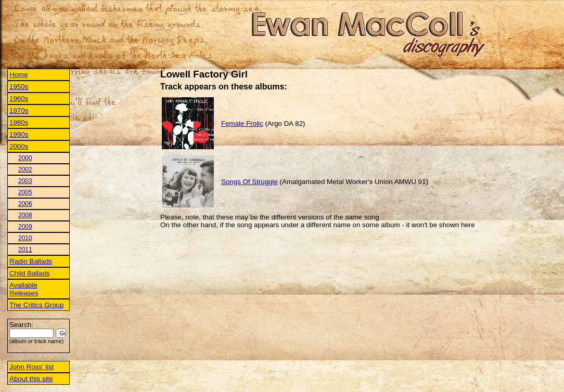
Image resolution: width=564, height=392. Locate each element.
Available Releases (24, 289)
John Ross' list (32, 367)
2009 (25, 227)
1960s (19, 99)
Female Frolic (242, 123)
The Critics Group (36, 305)
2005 (25, 192)
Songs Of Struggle (249, 182)
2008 (25, 215)
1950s (19, 87)
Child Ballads (30, 273)
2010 (25, 238)
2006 (25, 204)
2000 (25, 158)
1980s (19, 122)
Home (19, 75)
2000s (19, 146)
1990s (19, 134)
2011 (25, 250)
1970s (19, 110)
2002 (25, 169)
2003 (25, 181)
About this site (31, 379)
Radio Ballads (31, 261)
